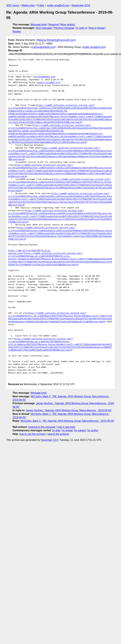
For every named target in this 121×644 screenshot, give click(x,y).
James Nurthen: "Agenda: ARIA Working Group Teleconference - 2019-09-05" (69, 410)
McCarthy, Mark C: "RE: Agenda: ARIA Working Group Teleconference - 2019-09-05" (67, 421)
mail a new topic (66, 427)
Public (41, 5)
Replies (17, 32)
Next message (44, 28)
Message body (39, 24)
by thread (68, 430)
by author (93, 430)
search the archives (58, 434)
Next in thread (97, 28)
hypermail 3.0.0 (49, 440)
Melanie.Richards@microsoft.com (56, 40)
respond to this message (42, 427)
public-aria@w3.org (58, 5)
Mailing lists (28, 5)
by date (56, 430)
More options (68, 24)
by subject (80, 430)
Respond (54, 24)
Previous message (64, 28)
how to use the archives (33, 434)
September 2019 (81, 5)
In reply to (82, 28)
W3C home (13, 5)
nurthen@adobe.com (43, 47)
